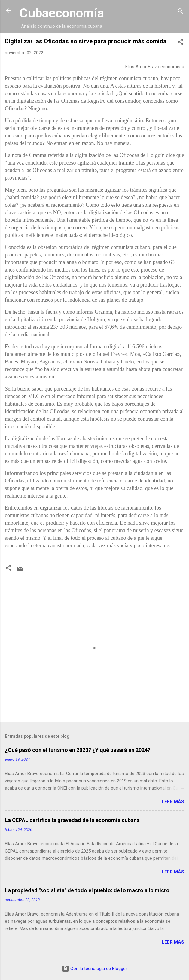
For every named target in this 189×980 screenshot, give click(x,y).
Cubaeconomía (62, 13)
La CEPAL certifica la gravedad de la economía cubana (72, 820)
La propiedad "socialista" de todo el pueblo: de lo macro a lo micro (87, 890)
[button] (181, 43)
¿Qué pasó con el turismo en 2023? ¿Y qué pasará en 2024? (78, 750)
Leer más (173, 802)
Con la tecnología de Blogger (95, 969)
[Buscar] (181, 12)
